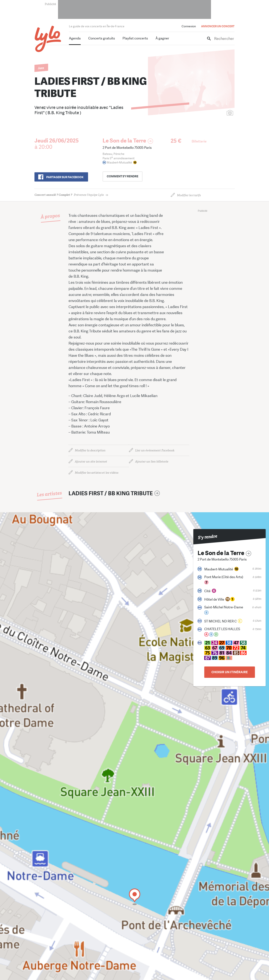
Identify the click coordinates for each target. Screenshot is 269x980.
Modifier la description (90, 450)
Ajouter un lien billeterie (152, 462)
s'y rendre (124, 176)
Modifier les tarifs (189, 195)
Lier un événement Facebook (155, 450)
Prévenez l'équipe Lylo (69, 195)
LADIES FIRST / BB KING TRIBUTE (111, 493)
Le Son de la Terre (124, 141)
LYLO (48, 39)
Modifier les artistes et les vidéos (97, 473)
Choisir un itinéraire (230, 672)
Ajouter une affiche (211, 113)
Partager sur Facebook (65, 177)
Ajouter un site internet (91, 462)
